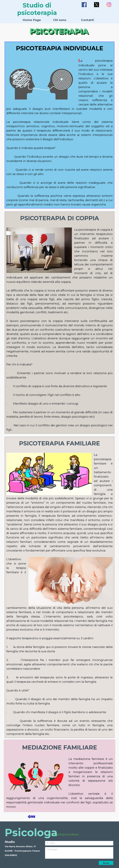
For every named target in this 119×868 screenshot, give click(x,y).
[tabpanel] (59, 125)
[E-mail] (79, 843)
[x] (97, 5)
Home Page (32, 20)
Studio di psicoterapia (37, 9)
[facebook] (84, 5)
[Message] (79, 853)
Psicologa (31, 832)
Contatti (88, 20)
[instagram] (109, 5)
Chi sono (60, 20)
